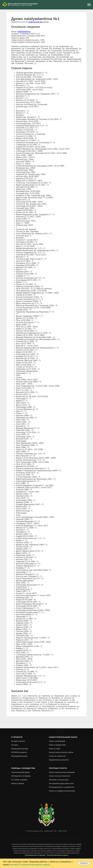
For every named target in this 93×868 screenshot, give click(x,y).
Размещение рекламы (20, 749)
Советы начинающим (57, 741)
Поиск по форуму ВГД (57, 745)
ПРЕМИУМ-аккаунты (19, 752)
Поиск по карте (55, 749)
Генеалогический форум (20, 772)
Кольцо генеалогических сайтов (61, 752)
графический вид (35, 22)
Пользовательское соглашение (35, 855)
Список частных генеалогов (59, 776)
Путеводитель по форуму (21, 776)
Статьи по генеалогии (57, 756)
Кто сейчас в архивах (19, 780)
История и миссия (18, 741)
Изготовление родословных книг (61, 783)
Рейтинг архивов (18, 783)
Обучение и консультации (59, 780)
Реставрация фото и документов (61, 787)
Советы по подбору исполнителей (62, 791)
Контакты (15, 745)
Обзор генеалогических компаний (62, 772)
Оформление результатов (59, 760)
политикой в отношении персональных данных (30, 865)
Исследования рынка (19, 756)
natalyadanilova (24, 32)
